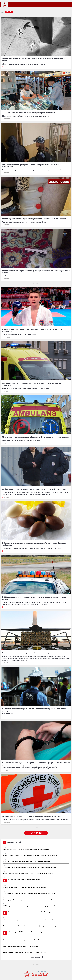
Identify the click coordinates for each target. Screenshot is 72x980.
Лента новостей (12, 843)
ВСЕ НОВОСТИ (38, 957)
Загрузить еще (36, 833)
